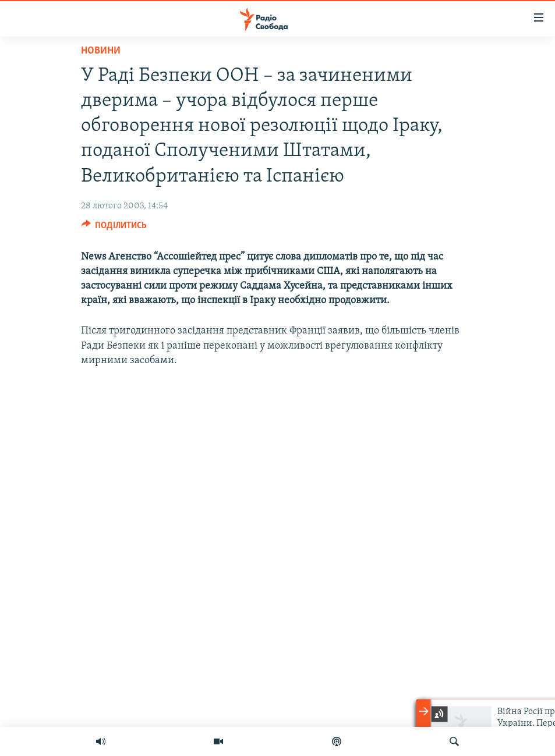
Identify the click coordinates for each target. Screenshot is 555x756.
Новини (101, 51)
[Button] (114, 228)
